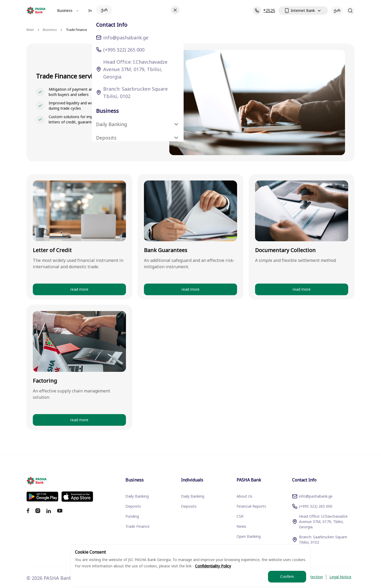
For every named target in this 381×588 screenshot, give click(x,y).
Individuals (101, 10)
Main (30, 30)
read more (79, 289)
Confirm (287, 577)
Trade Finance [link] (76, 30)
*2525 (264, 11)
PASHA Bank (136, 10)
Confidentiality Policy (213, 566)
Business (68, 10)
